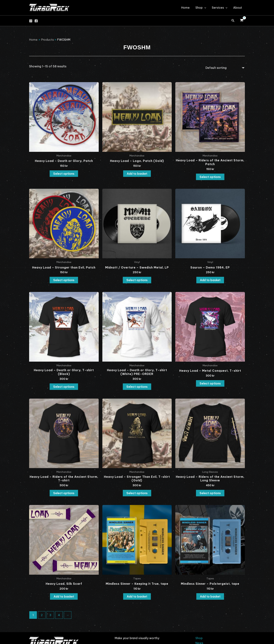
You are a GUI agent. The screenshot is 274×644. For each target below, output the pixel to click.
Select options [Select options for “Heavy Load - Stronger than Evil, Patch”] (64, 280)
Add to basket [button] (137, 174)
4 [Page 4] (59, 615)
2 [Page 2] (42, 615)
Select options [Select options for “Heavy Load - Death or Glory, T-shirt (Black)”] (64, 387)
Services (220, 8)
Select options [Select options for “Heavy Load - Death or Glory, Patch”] (64, 174)
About (238, 8)
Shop (201, 8)
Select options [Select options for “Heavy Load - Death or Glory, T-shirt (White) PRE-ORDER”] (137, 387)
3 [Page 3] (50, 615)
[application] (204, 8)
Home (185, 8)
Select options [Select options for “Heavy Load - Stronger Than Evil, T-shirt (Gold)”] (137, 493)
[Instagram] (31, 21)
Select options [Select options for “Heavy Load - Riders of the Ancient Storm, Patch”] (210, 177)
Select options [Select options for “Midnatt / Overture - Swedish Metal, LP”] (137, 280)
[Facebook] (36, 21)
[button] (233, 21)
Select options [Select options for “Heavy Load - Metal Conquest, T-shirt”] (210, 383)
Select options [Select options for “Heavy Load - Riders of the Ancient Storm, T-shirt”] (64, 493)
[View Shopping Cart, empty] (242, 21)
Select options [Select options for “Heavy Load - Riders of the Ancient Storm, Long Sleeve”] (210, 493)
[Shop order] (224, 68)
